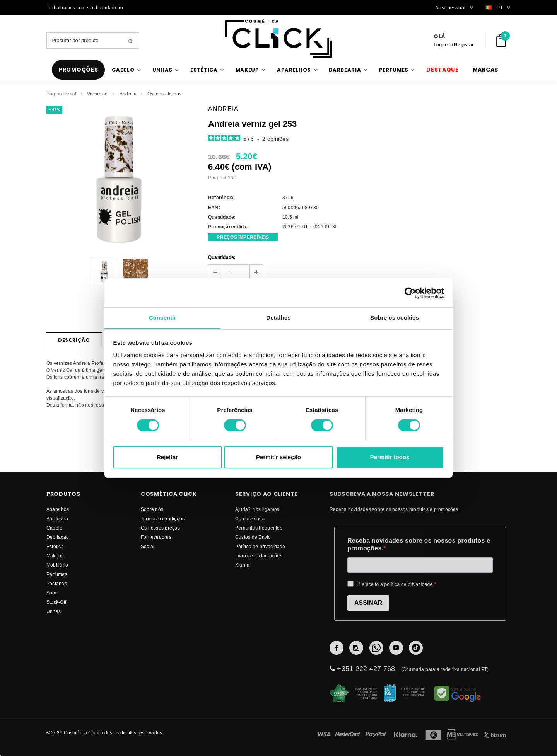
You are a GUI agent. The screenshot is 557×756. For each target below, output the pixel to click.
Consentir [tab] (163, 318)
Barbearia (57, 518)
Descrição (74, 340)
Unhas (54, 611)
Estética (55, 546)
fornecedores (156, 537)
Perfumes (57, 574)
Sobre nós (152, 509)
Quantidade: (222, 257)
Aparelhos (58, 509)
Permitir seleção (278, 457)
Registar (464, 45)
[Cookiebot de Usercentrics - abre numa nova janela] (410, 293)
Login (440, 45)
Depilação (58, 537)
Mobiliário (57, 565)
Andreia (128, 94)
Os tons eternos (165, 94)
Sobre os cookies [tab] (395, 318)
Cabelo (54, 528)
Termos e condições (163, 518)
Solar (52, 593)
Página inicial (61, 94)
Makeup (55, 556)
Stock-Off (56, 602)
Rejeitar (167, 457)
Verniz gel (98, 94)
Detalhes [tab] (278, 318)
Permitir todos (390, 457)
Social (148, 546)
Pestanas (57, 583)
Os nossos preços (160, 528)
